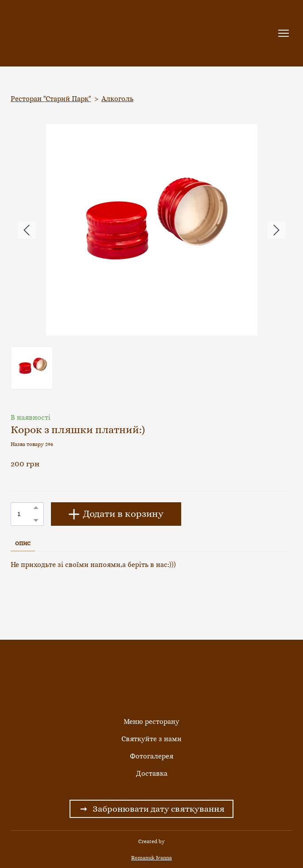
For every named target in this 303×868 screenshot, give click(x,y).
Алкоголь (117, 99)
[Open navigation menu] (284, 33)
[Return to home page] (41, 33)
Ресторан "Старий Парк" (51, 99)
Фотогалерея (151, 756)
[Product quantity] (25, 514)
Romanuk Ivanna (151, 858)
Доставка (152, 773)
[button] (36, 508)
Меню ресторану (151, 721)
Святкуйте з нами (151, 739)
